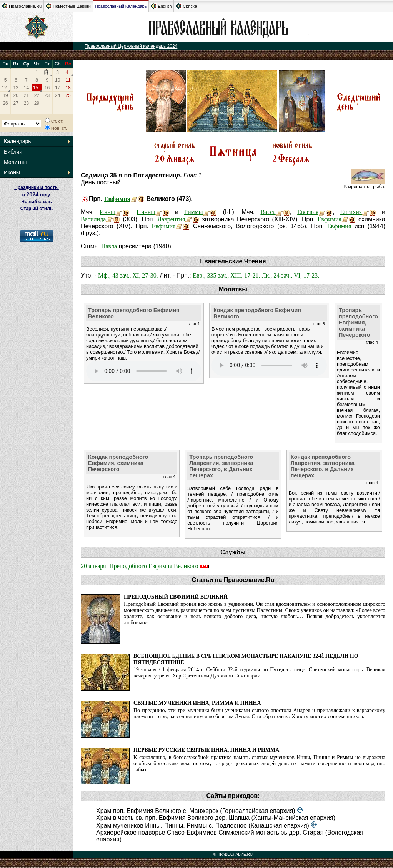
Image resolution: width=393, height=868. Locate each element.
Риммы (193, 212)
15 (36, 88)
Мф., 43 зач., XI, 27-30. (128, 275)
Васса (268, 212)
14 (26, 88)
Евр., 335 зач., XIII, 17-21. (226, 275)
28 (26, 103)
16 (47, 88)
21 (26, 95)
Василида (93, 219)
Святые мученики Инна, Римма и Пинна (197, 703)
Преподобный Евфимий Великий (176, 597)
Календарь (17, 141)
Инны (107, 212)
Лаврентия (171, 219)
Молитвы (15, 162)
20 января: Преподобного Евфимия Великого (139, 566)
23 (47, 95)
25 (68, 95)
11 (68, 80)
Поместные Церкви (68, 6)
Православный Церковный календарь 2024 (131, 46)
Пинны (146, 212)
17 (57, 88)
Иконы (12, 172)
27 (16, 103)
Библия (13, 152)
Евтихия (351, 212)
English (161, 6)
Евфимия (117, 199)
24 (57, 95)
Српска (186, 6)
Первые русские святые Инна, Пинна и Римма (206, 750)
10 (57, 80)
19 (5, 95)
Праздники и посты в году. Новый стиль (37, 195)
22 (37, 95)
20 (16, 95)
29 (37, 103)
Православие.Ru (22, 6)
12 (4, 88)
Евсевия (308, 212)
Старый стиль (37, 209)
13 (16, 88)
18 (68, 88)
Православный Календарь (121, 6)
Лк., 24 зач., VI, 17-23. (291, 275)
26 (5, 103)
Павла (109, 246)
